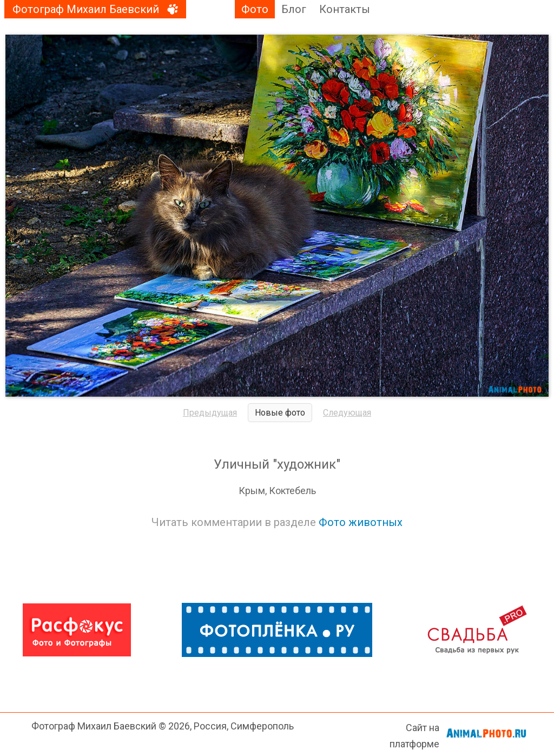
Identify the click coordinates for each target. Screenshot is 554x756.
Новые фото (280, 413)
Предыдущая (210, 413)
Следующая (347, 413)
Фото (255, 9)
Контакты (345, 9)
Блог (294, 9)
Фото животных (361, 522)
